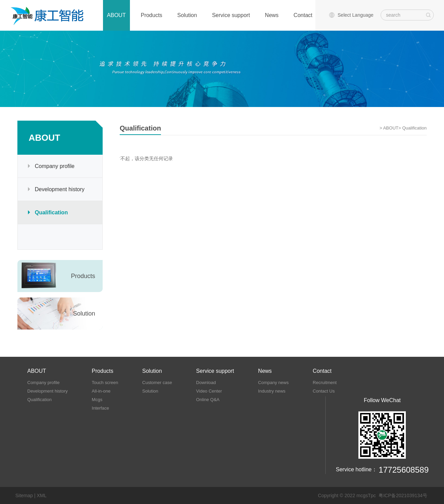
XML (42, 495)
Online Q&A (208, 400)
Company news (273, 383)
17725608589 (404, 470)
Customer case (157, 383)
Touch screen (105, 383)
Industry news (272, 391)
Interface (100, 408)
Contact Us (324, 391)
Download (206, 383)
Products (152, 15)
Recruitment (325, 383)
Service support (231, 15)
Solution (187, 15)
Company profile (55, 166)
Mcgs (97, 400)
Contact (303, 15)
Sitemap (24, 495)
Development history (60, 189)
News (272, 15)
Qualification (51, 212)
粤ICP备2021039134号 (403, 495)
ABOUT (116, 15)
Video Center (209, 391)
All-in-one (101, 391)
